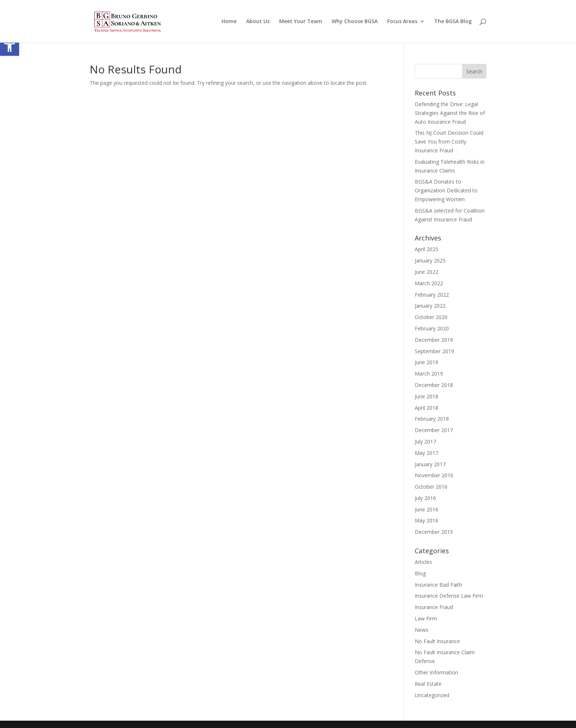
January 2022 (430, 306)
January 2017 (430, 464)
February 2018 (432, 419)
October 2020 (431, 317)
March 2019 (429, 374)
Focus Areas (402, 22)
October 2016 (431, 487)
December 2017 (434, 430)
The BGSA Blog (453, 22)
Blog (420, 573)
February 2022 (432, 295)
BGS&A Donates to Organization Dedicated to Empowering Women (446, 190)
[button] (10, 46)
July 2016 (425, 498)
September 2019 (434, 351)
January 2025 (430, 260)
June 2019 (426, 362)
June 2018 (426, 396)
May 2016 (426, 520)
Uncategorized (432, 695)
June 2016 (426, 509)
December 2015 (434, 532)
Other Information (436, 672)
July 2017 (425, 441)
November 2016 (434, 475)
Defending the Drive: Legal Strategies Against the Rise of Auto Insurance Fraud (450, 113)
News (422, 630)
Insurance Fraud (434, 607)
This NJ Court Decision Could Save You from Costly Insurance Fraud (449, 142)
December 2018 (434, 385)
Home (229, 22)
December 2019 (434, 340)
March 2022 (429, 283)
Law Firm (426, 618)
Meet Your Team (301, 22)
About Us (258, 22)
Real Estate (428, 684)
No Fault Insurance (437, 641)
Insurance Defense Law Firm (449, 596)
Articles (423, 562)
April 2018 (426, 408)
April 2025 (426, 249)
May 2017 (426, 453)
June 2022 (426, 272)
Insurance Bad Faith (438, 585)
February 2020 (432, 328)
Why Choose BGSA (355, 22)
